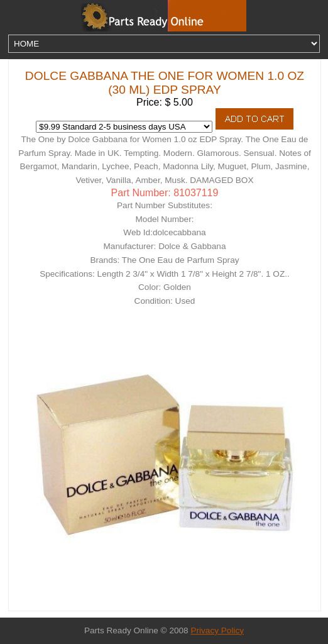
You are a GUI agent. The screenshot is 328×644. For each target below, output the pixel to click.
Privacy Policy (217, 630)
